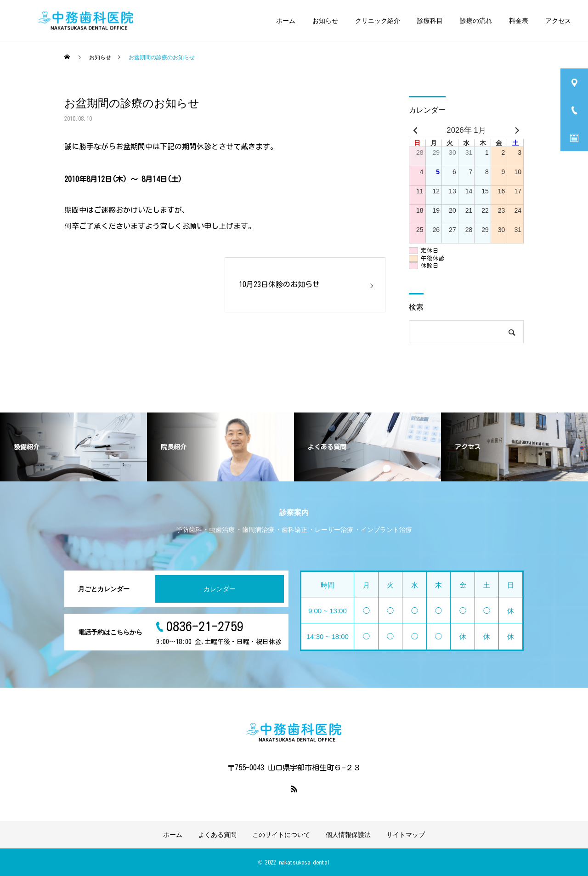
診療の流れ (476, 21)
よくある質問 (217, 835)
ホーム (286, 21)
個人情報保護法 (348, 835)
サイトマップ (406, 835)
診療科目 (430, 21)
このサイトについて (281, 835)
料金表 (519, 21)
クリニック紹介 (378, 21)
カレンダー (220, 589)
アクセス (558, 21)
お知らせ (325, 21)
